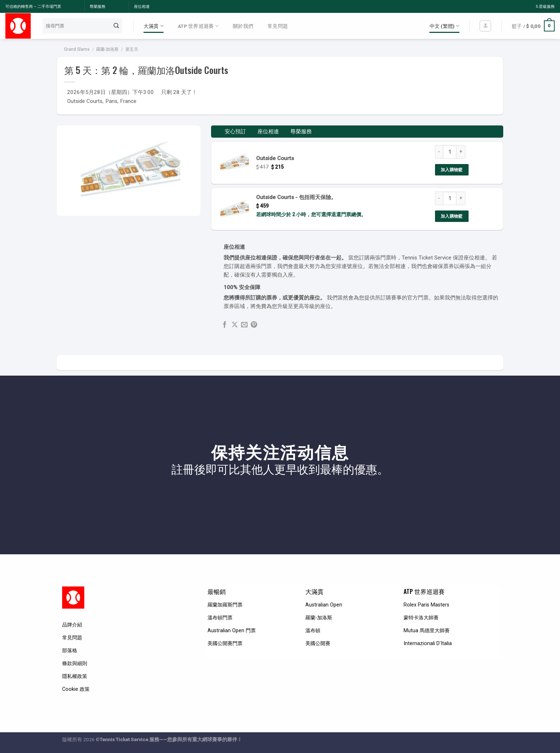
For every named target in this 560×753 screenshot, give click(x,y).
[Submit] (116, 26)
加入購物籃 (452, 170)
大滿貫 (154, 26)
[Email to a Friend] (244, 325)
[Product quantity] (450, 152)
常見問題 (278, 26)
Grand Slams (77, 49)
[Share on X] (235, 325)
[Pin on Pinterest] (254, 325)
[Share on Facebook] (225, 325)
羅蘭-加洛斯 (107, 49)
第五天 (132, 49)
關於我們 (243, 26)
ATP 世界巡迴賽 (198, 26)
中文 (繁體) (444, 26)
